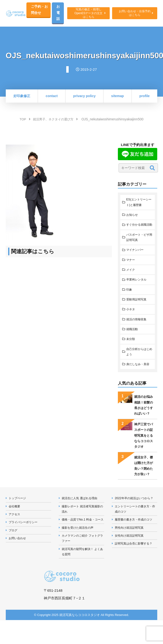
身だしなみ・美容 (139, 376)
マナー (131, 268)
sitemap (118, 97)
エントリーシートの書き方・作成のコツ (135, 521)
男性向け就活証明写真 (131, 540)
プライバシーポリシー (24, 535)
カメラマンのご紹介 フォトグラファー (83, 557)
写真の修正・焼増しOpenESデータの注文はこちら (89, 14)
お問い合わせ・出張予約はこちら (135, 14)
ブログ (14, 543)
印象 (130, 299)
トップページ (18, 510)
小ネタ (131, 319)
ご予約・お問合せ (40, 10)
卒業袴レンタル (137, 289)
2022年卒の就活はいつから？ (136, 510)
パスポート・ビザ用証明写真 (139, 245)
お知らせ (133, 217)
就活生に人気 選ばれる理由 (81, 510)
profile (145, 97)
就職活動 (133, 340)
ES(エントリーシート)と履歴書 (139, 204)
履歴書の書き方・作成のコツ (135, 532)
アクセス (15, 526)
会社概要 (15, 518)
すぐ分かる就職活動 (139, 229)
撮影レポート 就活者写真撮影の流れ (83, 521)
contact (52, 97)
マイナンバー (136, 258)
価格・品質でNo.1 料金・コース (83, 535)
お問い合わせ (18, 551)
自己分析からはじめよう (139, 363)
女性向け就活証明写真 (131, 548)
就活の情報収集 (137, 329)
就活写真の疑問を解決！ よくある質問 (83, 571)
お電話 (59, 13)
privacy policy (84, 97)
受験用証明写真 (137, 309)
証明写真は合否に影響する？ (135, 557)
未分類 (131, 350)
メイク (131, 278)
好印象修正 (22, 97)
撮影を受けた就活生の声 (79, 546)
